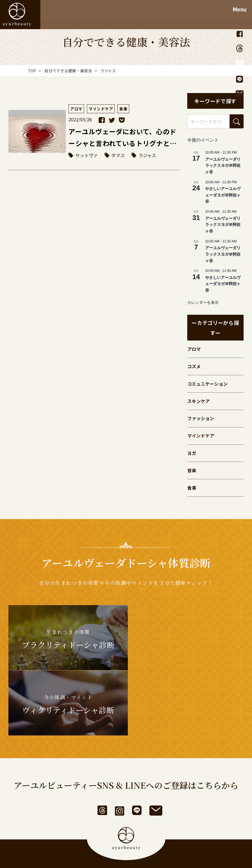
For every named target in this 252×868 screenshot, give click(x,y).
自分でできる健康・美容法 (68, 71)
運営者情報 (70, 828)
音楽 (192, 473)
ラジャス (148, 156)
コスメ (194, 367)
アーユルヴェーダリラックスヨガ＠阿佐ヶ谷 (223, 166)
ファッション (201, 420)
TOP (32, 71)
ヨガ (192, 455)
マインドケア (201, 438)
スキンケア (198, 402)
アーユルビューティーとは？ (103, 810)
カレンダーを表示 (203, 302)
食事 (192, 490)
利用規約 (101, 828)
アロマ (194, 349)
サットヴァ (87, 156)
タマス (118, 156)
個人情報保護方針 (139, 828)
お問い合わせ (166, 810)
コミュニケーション (207, 385)
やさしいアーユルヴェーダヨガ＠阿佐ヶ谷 (223, 195)
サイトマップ (181, 828)
